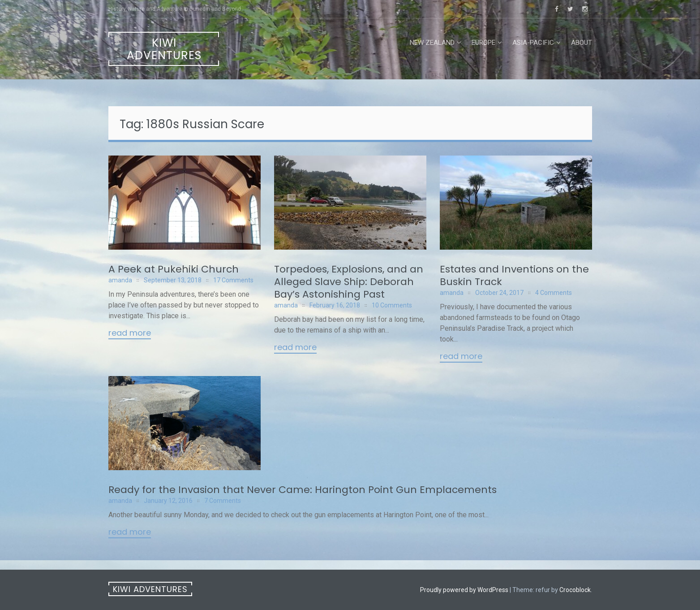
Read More (130, 333)
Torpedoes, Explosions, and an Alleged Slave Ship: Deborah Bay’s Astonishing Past (349, 282)
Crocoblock (575, 590)
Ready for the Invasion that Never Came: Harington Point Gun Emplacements (303, 490)
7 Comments (223, 501)
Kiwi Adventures (164, 49)
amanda (120, 280)
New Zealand (432, 43)
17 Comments (233, 280)
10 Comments (392, 305)
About (582, 43)
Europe (483, 43)
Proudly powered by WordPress (464, 590)
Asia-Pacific (533, 43)
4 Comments (554, 293)
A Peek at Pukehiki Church (174, 269)
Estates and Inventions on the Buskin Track (514, 275)
